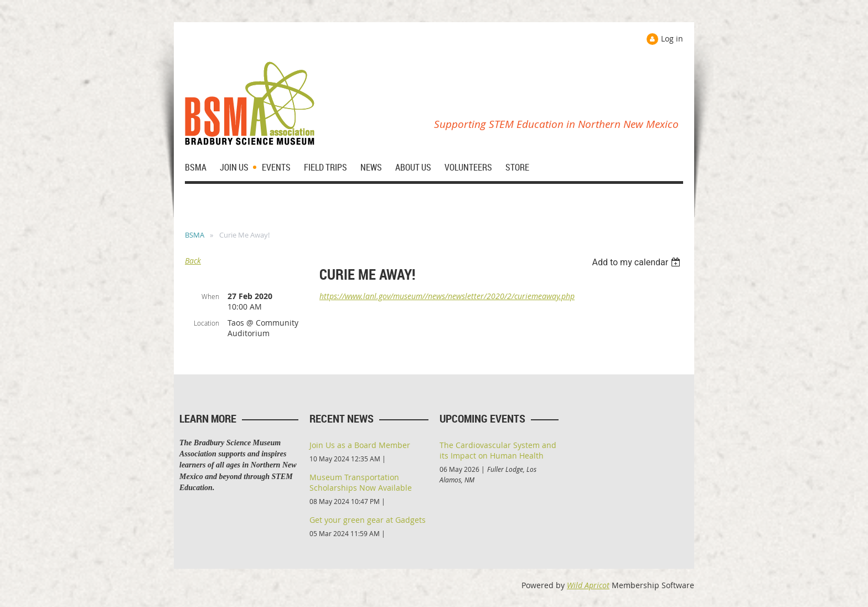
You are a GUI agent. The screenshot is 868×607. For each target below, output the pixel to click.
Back (193, 261)
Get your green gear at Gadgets (368, 520)
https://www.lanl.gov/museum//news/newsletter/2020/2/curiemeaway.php (447, 296)
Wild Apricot (588, 585)
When (210, 296)
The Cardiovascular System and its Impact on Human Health (498, 450)
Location (206, 323)
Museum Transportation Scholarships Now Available (361, 482)
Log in (672, 38)
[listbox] (637, 262)
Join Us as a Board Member (360, 445)
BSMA (195, 235)
